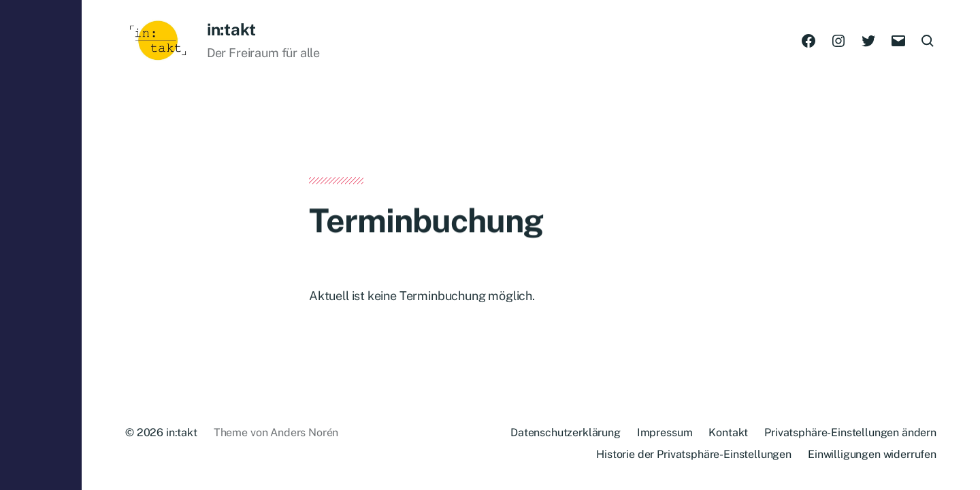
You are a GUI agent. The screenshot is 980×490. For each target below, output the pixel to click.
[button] (41, 245)
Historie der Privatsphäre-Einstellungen (694, 454)
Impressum (665, 432)
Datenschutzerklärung (566, 432)
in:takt (231, 29)
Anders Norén (304, 432)
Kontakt (728, 432)
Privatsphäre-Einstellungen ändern (850, 432)
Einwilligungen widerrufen (872, 454)
